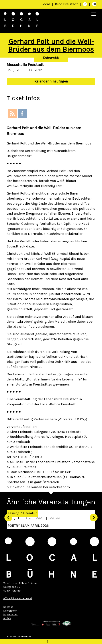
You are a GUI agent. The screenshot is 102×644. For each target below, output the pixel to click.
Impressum (10, 614)
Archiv (7, 618)
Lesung (14, 513)
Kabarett (51, 58)
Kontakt (8, 607)
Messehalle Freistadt (25, 65)
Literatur (30, 513)
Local (46, 4)
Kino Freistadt (67, 4)
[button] (7, 516)
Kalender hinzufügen (51, 81)
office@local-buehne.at (18, 598)
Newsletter (10, 611)
